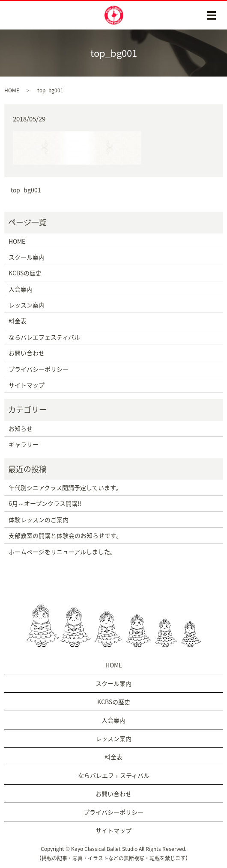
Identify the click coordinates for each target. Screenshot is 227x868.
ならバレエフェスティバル (44, 337)
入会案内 (21, 289)
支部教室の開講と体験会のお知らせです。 (65, 535)
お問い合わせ (27, 353)
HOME (12, 90)
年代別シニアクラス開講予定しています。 (65, 487)
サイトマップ (27, 385)
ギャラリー (24, 444)
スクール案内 (27, 257)
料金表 (18, 321)
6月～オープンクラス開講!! (45, 503)
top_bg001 (26, 190)
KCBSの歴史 (25, 273)
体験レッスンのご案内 (39, 520)
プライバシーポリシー (39, 369)
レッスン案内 (27, 305)
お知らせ (21, 428)
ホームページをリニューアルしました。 (62, 552)
